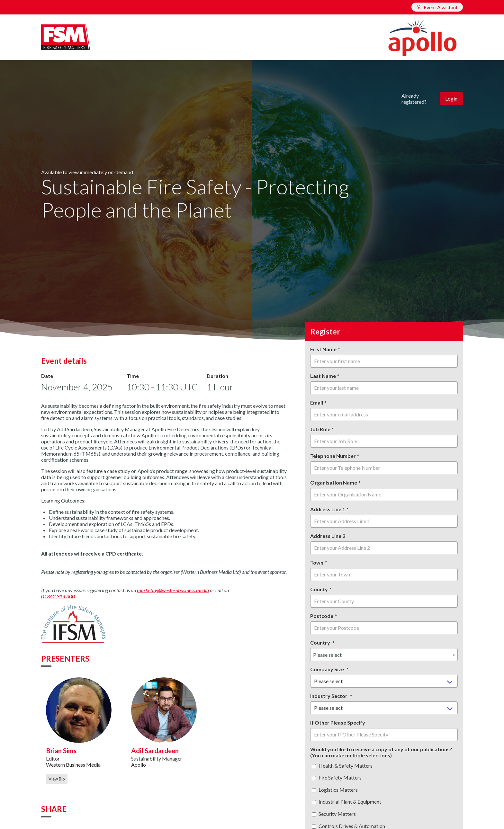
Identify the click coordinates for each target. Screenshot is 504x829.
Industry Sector (329, 696)
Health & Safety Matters (342, 766)
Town (317, 562)
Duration (217, 376)
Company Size (328, 669)
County (319, 589)
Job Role (320, 429)
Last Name (323, 376)
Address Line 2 (328, 536)
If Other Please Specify (338, 722)
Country (321, 642)
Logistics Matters (335, 790)
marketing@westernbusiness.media (173, 590)
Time (133, 376)
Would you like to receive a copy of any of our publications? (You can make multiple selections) (381, 752)
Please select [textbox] (327, 655)
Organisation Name (334, 482)
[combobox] (384, 655)
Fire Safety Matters (337, 777)
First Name (323, 349)
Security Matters (334, 814)
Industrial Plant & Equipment (346, 802)
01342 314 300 (58, 596)
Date (47, 376)
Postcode (322, 616)
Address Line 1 (328, 509)
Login (451, 98)
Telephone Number (333, 456)
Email (317, 402)
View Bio (57, 779)
